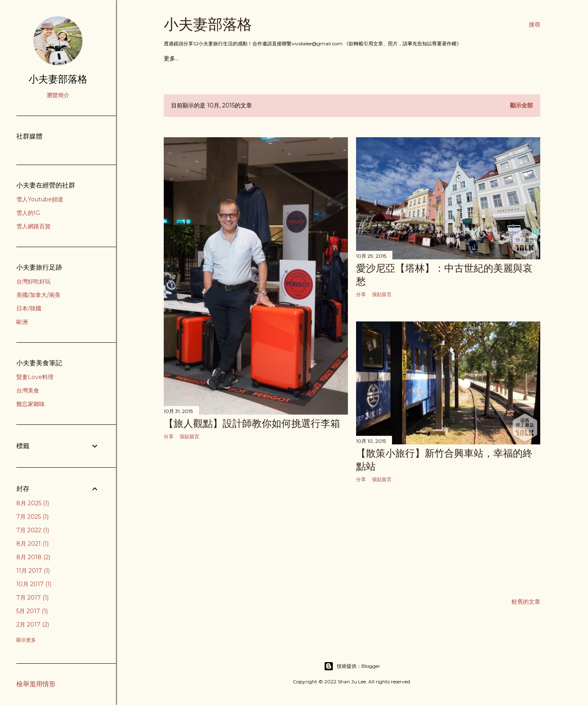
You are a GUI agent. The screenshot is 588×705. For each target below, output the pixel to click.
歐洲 (22, 322)
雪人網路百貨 (33, 226)
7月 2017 (32, 598)
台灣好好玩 (303, 58)
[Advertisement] (256, 518)
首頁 (169, 58)
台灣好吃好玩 (33, 281)
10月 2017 (34, 584)
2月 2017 (33, 625)
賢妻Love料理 (35, 377)
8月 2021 (32, 544)
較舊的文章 (526, 602)
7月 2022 (33, 530)
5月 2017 (32, 611)
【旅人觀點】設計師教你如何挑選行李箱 (252, 423)
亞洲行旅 (273, 58)
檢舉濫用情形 (36, 684)
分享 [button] (169, 436)
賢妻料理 (334, 58)
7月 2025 (32, 517)
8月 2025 (33, 503)
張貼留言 (189, 436)
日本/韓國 (29, 308)
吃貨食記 (191, 58)
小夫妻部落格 (208, 24)
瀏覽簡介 (58, 95)
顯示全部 (521, 105)
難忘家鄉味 (31, 404)
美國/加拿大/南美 (38, 295)
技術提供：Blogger (352, 666)
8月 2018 (33, 557)
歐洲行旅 (218, 58)
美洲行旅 (246, 58)
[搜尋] (535, 25)
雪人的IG (28, 213)
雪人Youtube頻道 (40, 199)
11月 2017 (33, 571)
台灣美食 (28, 390)
